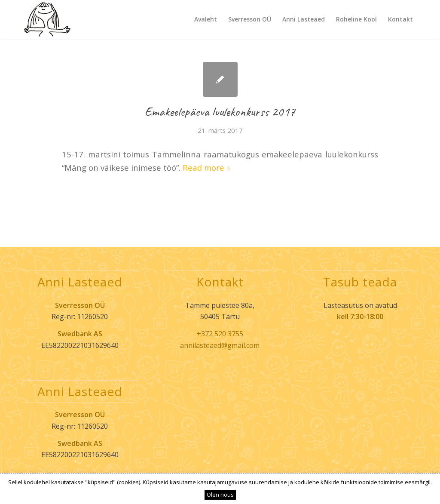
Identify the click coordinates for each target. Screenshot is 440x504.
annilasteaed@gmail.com (220, 345)
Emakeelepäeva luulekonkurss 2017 (220, 111)
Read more (208, 167)
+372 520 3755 (220, 334)
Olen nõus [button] (220, 495)
